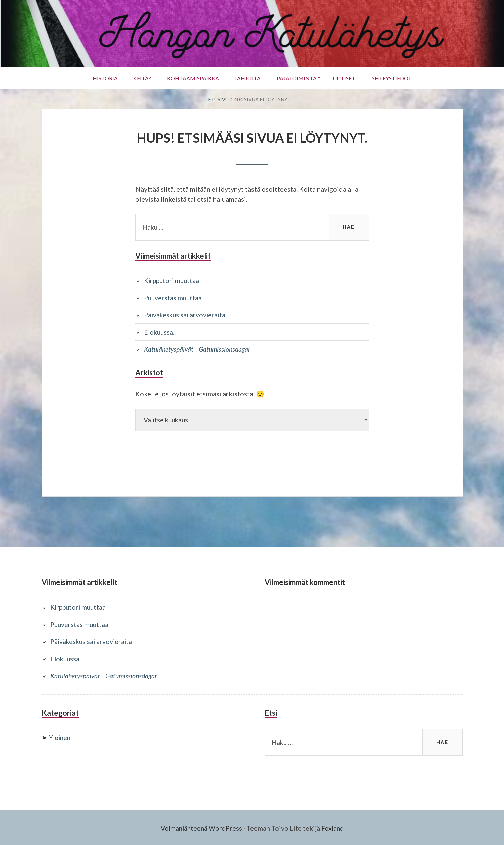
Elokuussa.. (160, 331)
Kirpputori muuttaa (173, 280)
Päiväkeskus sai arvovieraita (186, 314)
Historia (101, 78)
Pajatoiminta (298, 78)
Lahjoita (247, 78)
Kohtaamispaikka (191, 78)
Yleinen (60, 736)
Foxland (334, 827)
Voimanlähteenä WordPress (201, 827)
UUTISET (347, 78)
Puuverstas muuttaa (174, 297)
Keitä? (139, 78)
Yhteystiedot (395, 78)
